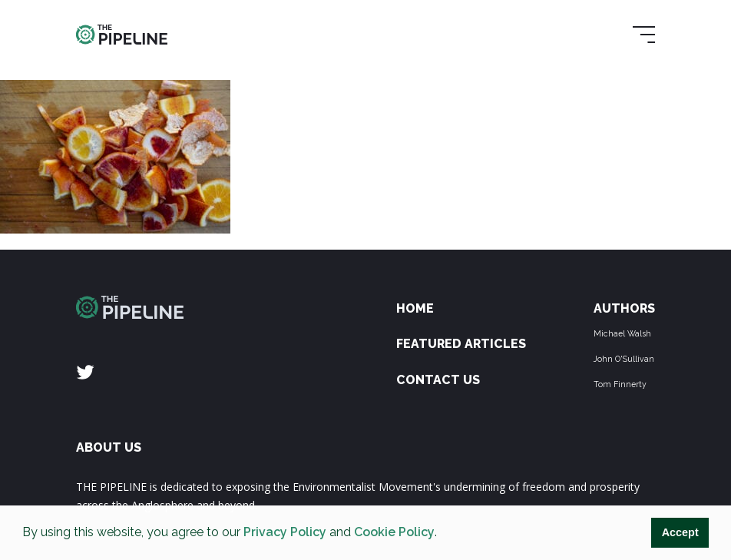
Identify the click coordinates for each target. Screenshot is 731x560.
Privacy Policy (285, 532)
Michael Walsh (622, 333)
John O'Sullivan (624, 359)
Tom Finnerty (620, 384)
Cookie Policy (394, 532)
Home (415, 308)
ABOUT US (109, 447)
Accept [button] (680, 532)
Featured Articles (461, 344)
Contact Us (438, 380)
